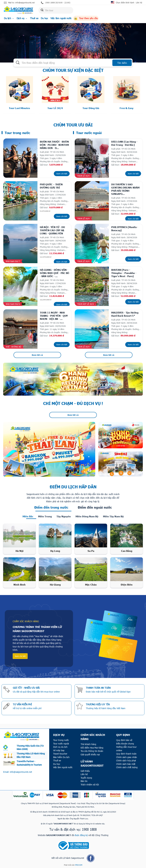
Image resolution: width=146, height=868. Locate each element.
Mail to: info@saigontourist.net (19, 3)
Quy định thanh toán (126, 754)
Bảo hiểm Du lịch (61, 757)
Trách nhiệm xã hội (90, 785)
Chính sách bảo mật (126, 764)
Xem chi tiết (62, 174)
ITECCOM (79, 865)
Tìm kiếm (122, 63)
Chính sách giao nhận (127, 757)
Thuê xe (34, 18)
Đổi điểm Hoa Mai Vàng (92, 748)
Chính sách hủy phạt (126, 760)
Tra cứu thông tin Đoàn (92, 751)
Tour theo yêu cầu (86, 18)
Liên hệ (139, 3)
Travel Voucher (60, 754)
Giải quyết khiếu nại (90, 754)
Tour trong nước (61, 740)
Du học (44, 18)
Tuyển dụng (86, 778)
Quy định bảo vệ (124, 740)
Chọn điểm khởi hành (125, 3)
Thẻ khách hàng (88, 744)
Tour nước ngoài (61, 744)
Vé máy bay (59, 750)
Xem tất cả (37, 355)
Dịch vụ (22, 18)
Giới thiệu (85, 771)
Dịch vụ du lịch (60, 747)
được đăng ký (81, 835)
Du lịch (9, 18)
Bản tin (84, 781)
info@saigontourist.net (21, 772)
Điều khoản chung (125, 744)
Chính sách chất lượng (127, 767)
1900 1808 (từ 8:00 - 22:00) (56, 3)
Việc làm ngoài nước (61, 18)
